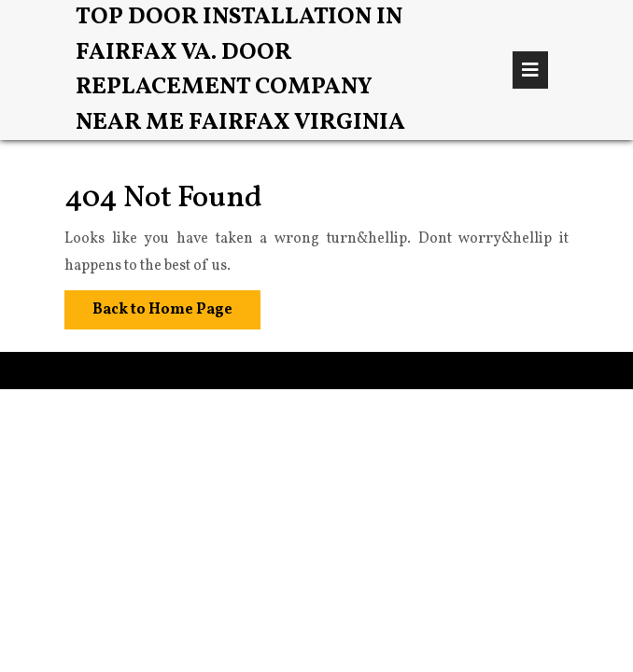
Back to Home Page (148, 305)
